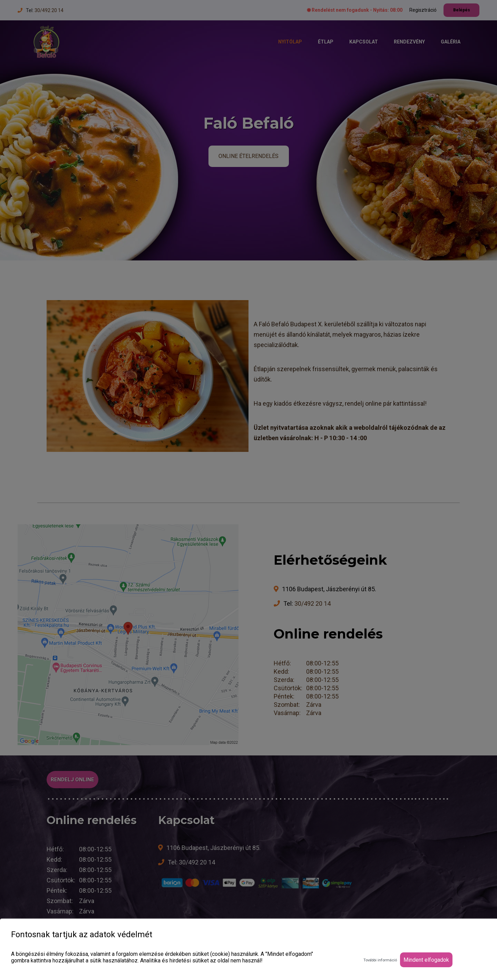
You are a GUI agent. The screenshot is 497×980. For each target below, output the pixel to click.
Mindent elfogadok (426, 960)
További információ (380, 960)
